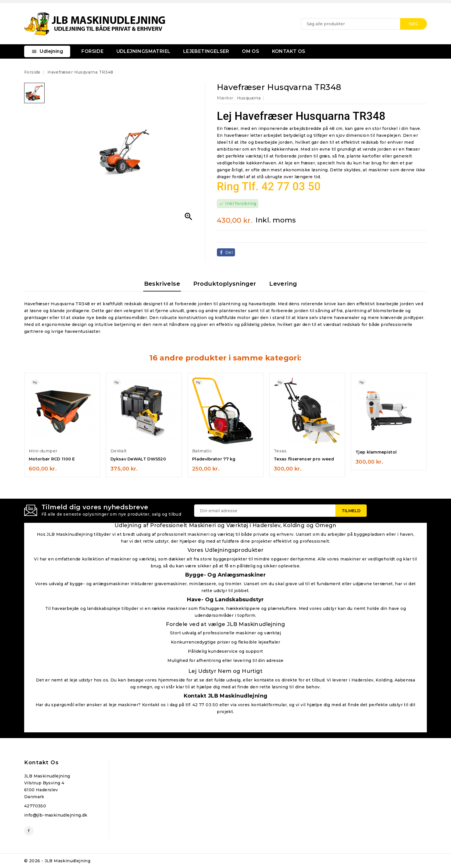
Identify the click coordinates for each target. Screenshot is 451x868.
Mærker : (226, 98)
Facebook (29, 831)
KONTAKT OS (289, 51)
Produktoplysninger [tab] (225, 284)
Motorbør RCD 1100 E (52, 459)
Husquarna (249, 98)
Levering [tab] (283, 284)
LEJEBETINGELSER (206, 51)
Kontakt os (41, 763)
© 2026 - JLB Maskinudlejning (57, 861)
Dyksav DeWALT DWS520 (138, 459)
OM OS (251, 51)
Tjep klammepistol (376, 452)
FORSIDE (92, 51)
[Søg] (364, 24)
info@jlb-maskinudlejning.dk (56, 815)
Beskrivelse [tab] (162, 284)
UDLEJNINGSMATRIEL (144, 51)
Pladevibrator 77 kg (214, 459)
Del (229, 252)
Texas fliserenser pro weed (304, 459)
